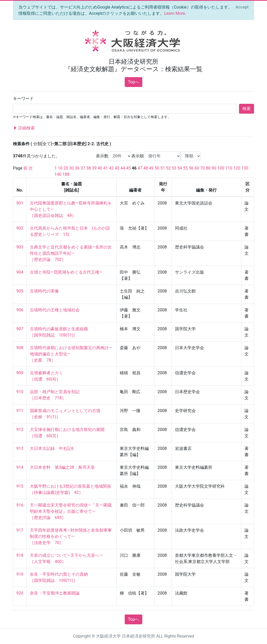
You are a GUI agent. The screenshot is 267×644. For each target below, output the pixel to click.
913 (20, 448)
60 (197, 168)
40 (100, 168)
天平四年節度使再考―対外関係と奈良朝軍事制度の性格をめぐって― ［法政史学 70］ (71, 536)
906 (20, 310)
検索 (247, 109)
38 (89, 168)
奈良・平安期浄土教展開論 (55, 593)
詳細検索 (24, 128)
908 (20, 348)
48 (146, 168)
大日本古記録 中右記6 (52, 448)
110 (229, 168)
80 (208, 168)
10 (60, 168)
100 (221, 168)
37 (83, 168)
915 (20, 486)
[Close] (242, 7)
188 (66, 174)
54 (180, 168)
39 (94, 168)
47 (140, 168)
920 (20, 593)
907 (20, 329)
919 (20, 574)
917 (20, 530)
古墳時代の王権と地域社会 (55, 310)
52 (168, 168)
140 (58, 174)
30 (72, 168)
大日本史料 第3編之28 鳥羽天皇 (62, 467)
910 (20, 392)
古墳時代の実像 (44, 291)
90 (214, 168)
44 (123, 168)
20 (66, 168)
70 (202, 168)
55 (185, 168)
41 (106, 168)
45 (128, 168)
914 (20, 467)
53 (174, 168)
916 (20, 505)
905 (20, 291)
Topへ (134, 82)
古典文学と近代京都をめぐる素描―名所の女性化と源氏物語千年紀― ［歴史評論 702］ (71, 253)
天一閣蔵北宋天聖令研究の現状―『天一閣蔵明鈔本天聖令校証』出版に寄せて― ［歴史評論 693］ (71, 511)
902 (20, 228)
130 (245, 168)
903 (20, 247)
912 (20, 430)
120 (237, 168)
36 (77, 168)
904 (20, 272)
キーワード (23, 98)
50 (157, 168)
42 (111, 168)
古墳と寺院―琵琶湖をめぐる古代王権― (66, 272)
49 (151, 168)
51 (163, 168)
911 (20, 411)
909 (20, 373)
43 (117, 168)
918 (20, 555)
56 (191, 168)
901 (20, 203)
